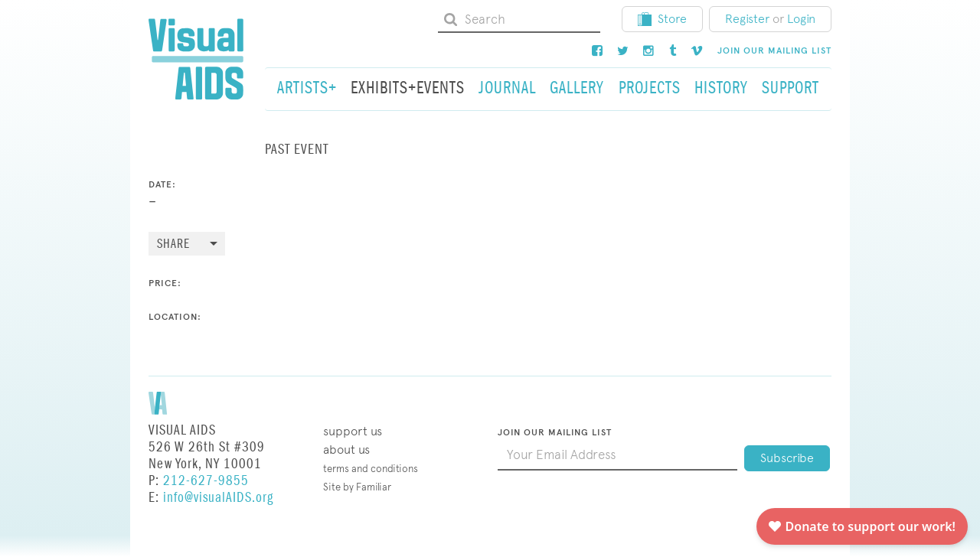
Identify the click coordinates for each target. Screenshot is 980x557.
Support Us (353, 431)
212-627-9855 (206, 481)
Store (662, 19)
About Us (346, 450)
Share (173, 244)
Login (801, 19)
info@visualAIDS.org (218, 498)
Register (747, 19)
